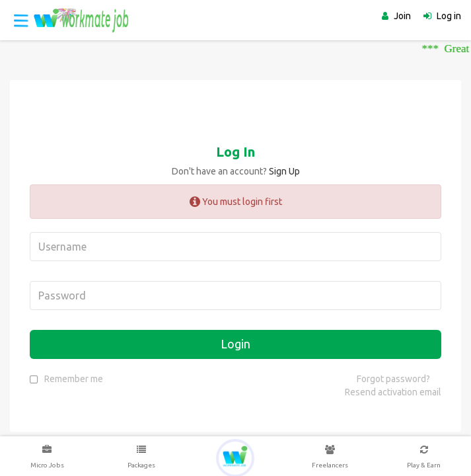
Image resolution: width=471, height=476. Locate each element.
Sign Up (284, 171)
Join (402, 16)
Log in (449, 16)
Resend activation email (393, 392)
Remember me (74, 379)
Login (235, 344)
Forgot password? (393, 379)
